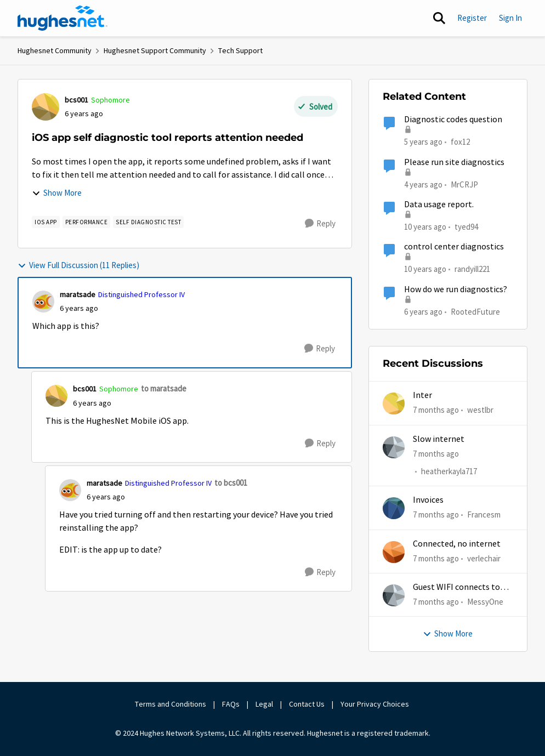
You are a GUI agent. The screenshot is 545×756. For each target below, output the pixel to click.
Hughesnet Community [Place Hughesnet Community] (55, 50)
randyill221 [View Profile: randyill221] (472, 269)
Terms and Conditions (171, 704)
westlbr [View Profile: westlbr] (480, 410)
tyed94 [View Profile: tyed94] (466, 227)
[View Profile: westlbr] (394, 403)
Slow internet (439, 439)
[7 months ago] (436, 410)
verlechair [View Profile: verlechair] (484, 558)
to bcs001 (231, 483)
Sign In (510, 18)
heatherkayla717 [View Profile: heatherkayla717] (449, 471)
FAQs (231, 704)
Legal (264, 704)
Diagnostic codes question (453, 120)
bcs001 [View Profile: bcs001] (76, 100)
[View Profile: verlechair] (394, 552)
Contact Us (307, 704)
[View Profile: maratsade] (43, 302)
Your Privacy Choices (376, 704)
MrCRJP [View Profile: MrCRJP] (464, 184)
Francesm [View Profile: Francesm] (484, 515)
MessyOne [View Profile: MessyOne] (485, 602)
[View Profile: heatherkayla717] (394, 447)
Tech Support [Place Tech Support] (240, 50)
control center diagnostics (454, 247)
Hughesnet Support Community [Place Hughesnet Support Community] (155, 50)
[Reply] (320, 224)
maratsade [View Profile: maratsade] (78, 294)
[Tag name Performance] (87, 222)
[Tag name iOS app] (46, 222)
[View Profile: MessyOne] (394, 595)
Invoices (428, 500)
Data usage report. (439, 204)
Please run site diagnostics (454, 162)
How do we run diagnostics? (456, 289)
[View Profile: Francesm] (394, 508)
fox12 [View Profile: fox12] (460, 142)
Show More (57, 193)
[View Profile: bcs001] (46, 107)
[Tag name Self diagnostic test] (148, 222)
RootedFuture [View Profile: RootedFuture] (475, 311)
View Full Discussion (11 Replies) (78, 265)
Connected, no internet (457, 544)
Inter (422, 395)
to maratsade (164, 388)
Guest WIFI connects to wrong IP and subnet (456, 587)
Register (472, 18)
